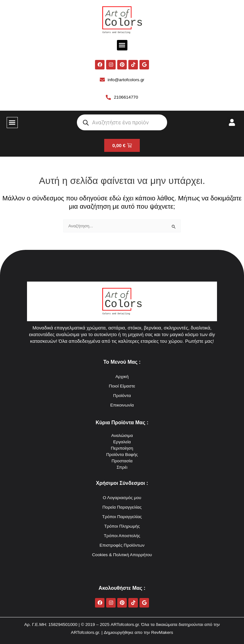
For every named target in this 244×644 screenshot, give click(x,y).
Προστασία (122, 461)
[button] (122, 45)
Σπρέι (122, 467)
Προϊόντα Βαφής (122, 455)
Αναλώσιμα (122, 436)
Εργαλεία (122, 442)
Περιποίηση (122, 448)
